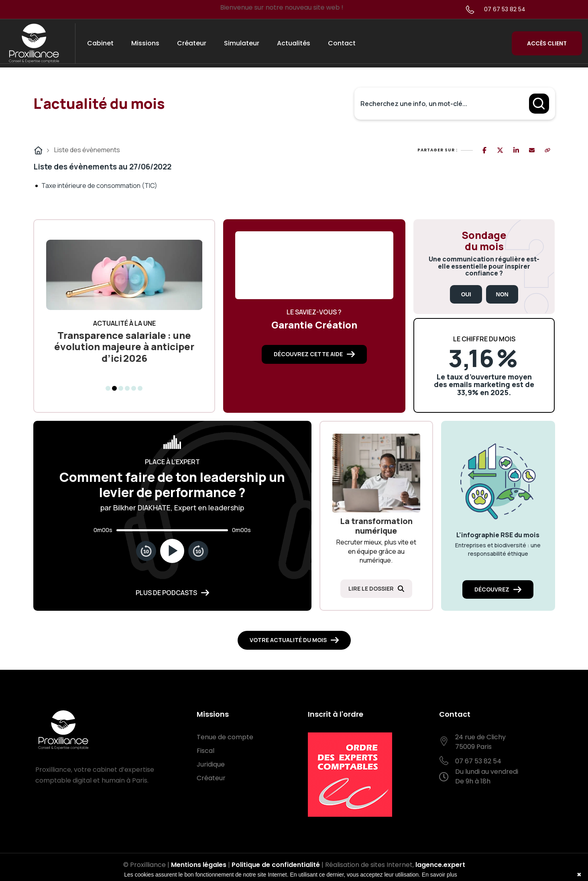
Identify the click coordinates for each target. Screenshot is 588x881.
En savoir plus (439, 875)
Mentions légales (199, 865)
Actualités (294, 43)
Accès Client (547, 43)
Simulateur (242, 43)
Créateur (192, 43)
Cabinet (100, 43)
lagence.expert (440, 865)
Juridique (211, 764)
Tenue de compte (225, 737)
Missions (145, 43)
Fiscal (205, 751)
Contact (342, 43)
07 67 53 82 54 (505, 9)
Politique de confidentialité (276, 865)
